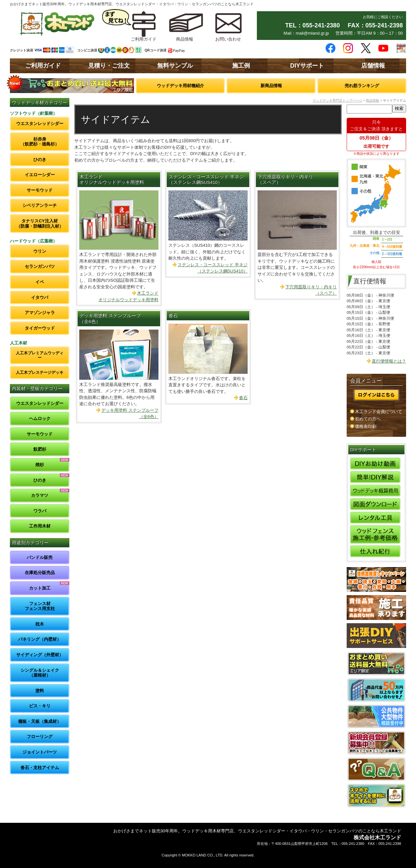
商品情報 (372, 100)
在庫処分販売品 (40, 573)
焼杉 (40, 465)
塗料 (40, 691)
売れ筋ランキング (362, 86)
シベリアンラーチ (40, 205)
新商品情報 (271, 86)
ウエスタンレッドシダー (40, 124)
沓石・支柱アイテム (40, 768)
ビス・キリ (40, 706)
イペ (40, 282)
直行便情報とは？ (389, 361)
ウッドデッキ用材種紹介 (180, 86)
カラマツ (40, 495)
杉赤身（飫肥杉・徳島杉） (40, 142)
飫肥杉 (40, 449)
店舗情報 (373, 66)
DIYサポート (307, 66)
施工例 (241, 66)
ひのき (40, 160)
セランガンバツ (40, 266)
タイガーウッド (40, 328)
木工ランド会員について (379, 412)
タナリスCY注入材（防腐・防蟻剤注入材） (40, 224)
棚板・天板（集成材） (40, 721)
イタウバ (40, 297)
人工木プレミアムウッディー (40, 355)
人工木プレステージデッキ (40, 372)
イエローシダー (40, 175)
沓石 (173, 316)
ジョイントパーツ (40, 752)
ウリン (40, 251)
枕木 (40, 624)
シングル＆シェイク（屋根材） (40, 673)
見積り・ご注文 (109, 66)
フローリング (40, 737)
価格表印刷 (366, 426)
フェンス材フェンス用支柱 (40, 606)
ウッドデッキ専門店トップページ (337, 100)
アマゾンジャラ (40, 313)
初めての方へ (368, 419)
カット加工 (40, 588)
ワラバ (40, 511)
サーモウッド (40, 190)
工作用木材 (40, 526)
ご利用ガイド (43, 66)
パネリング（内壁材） (40, 639)
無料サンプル (175, 66)
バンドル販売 (40, 557)
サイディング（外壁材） (40, 655)
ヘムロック (40, 418)
